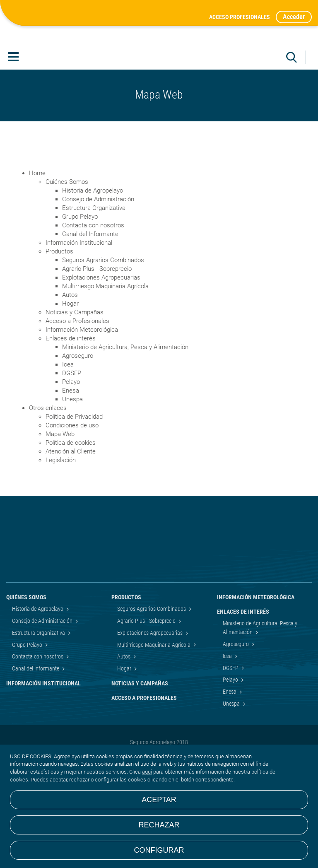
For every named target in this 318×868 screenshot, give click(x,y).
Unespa (72, 459)
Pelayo (71, 442)
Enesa (71, 451)
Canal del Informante (90, 294)
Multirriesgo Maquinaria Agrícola (105, 346)
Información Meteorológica (82, 390)
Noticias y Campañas (75, 372)
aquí (147, 772)
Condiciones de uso (72, 485)
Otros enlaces (48, 468)
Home (37, 233)
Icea (68, 424)
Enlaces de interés (71, 398)
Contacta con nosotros (93, 285)
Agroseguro (78, 416)
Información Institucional (79, 303)
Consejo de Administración (98, 259)
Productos (59, 311)
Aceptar (159, 800)
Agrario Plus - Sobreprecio (97, 329)
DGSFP (72, 433)
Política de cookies (71, 503)
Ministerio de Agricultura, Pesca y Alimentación (125, 407)
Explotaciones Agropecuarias (101, 338)
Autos (70, 355)
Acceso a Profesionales (77, 381)
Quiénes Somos (67, 242)
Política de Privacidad (74, 477)
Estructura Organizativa (94, 268)
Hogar (70, 364)
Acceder (294, 17)
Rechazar (159, 825)
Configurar (159, 850)
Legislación (61, 520)
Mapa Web (60, 494)
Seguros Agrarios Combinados (103, 320)
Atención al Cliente (71, 511)
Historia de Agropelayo (93, 251)
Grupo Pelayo (80, 277)
